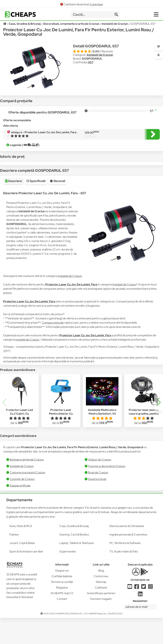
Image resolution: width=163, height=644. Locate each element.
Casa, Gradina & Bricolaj (74, 552)
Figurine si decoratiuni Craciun (107, 492)
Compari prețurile (53, 349)
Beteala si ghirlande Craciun (27, 486)
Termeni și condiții (62, 608)
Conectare (96, 4)
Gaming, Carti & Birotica (74, 561)
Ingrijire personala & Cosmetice (128, 561)
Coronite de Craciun (22, 505)
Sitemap (101, 608)
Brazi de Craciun (98, 499)
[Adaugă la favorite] (158, 47)
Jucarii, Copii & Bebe (22, 569)
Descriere (14, 207)
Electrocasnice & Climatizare (127, 552)
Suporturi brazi (97, 505)
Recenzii (57, 207)
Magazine (62, 614)
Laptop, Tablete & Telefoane (77, 569)
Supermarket (68, 578)
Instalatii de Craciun (100, 55)
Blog (101, 597)
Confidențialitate (62, 602)
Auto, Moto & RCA (21, 552)
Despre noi (62, 597)
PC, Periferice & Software (125, 569)
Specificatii (36, 207)
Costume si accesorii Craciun (27, 499)
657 (91, 62)
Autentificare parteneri (101, 619)
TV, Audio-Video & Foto (124, 578)
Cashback (101, 614)
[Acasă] (5, 24)
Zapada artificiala (20, 512)
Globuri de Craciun (100, 486)
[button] (159, 429)
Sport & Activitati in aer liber (26, 578)
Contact (62, 625)
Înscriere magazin (101, 625)
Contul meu (101, 602)
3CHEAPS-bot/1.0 (62, 619)
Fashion (14, 561)
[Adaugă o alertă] (158, 55)
